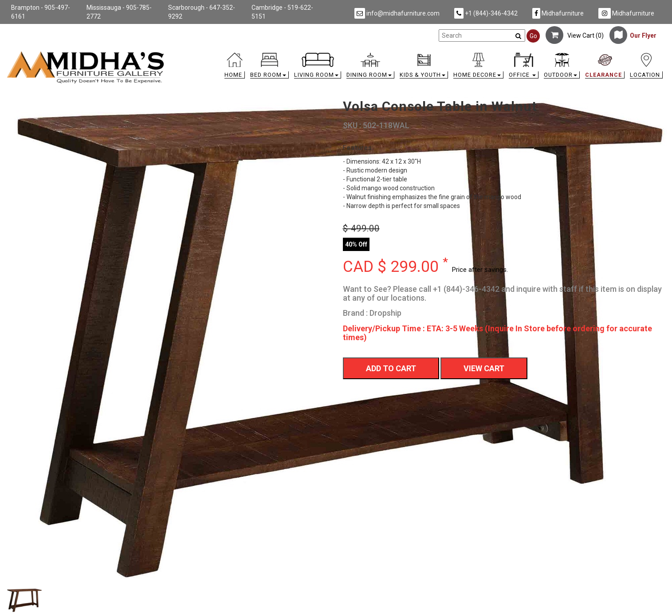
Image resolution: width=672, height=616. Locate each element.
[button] (269, 68)
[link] (418, 54)
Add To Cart (391, 368)
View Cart (484, 368)
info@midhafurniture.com (397, 13)
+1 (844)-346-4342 (486, 13)
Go (533, 36)
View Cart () (575, 35)
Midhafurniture (558, 13)
